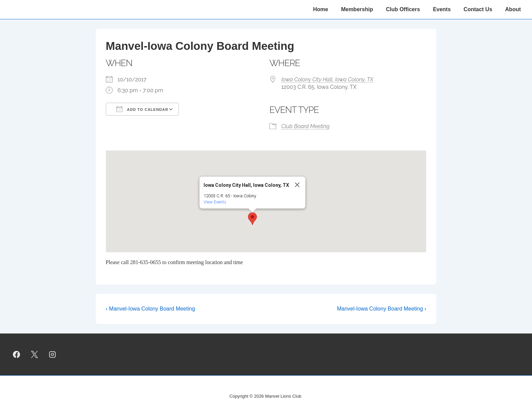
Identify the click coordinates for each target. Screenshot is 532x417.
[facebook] (17, 354)
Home (321, 9)
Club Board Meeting (305, 126)
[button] (252, 219)
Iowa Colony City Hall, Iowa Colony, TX (327, 80)
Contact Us (478, 9)
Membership (357, 9)
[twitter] (35, 354)
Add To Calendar (142, 109)
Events (442, 9)
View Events (215, 202)
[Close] (297, 185)
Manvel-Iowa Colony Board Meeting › (382, 309)
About (513, 9)
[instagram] (53, 354)
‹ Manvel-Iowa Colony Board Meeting (150, 309)
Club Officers (403, 9)
